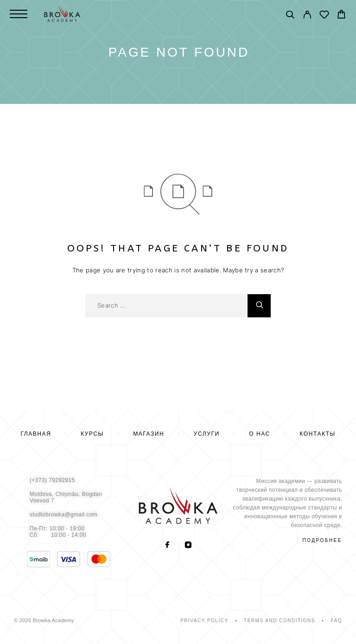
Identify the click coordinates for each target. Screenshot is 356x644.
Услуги (207, 434)
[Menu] (19, 14)
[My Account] (307, 16)
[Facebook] (168, 546)
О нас (260, 434)
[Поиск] (290, 16)
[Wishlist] (324, 16)
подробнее (322, 540)
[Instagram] (188, 546)
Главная (36, 434)
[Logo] (62, 14)
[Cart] (341, 16)
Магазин (149, 434)
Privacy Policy (204, 621)
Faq (336, 621)
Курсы (92, 434)
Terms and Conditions (280, 621)
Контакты (317, 434)
